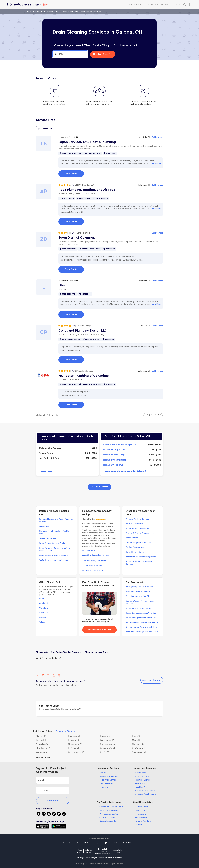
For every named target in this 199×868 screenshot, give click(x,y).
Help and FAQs (141, 818)
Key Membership (107, 783)
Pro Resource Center (109, 814)
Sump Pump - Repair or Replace (53, 543)
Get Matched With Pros (100, 630)
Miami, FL (136, 740)
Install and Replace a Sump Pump (120, 445)
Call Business (157, 137)
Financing (104, 787)
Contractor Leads (107, 818)
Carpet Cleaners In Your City (138, 596)
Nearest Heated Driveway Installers (141, 627)
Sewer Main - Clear (48, 538)
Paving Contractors (134, 524)
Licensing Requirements (146, 794)
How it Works (141, 814)
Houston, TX (73, 740)
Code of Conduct (143, 807)
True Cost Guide (142, 776)
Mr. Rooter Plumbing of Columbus (84, 376)
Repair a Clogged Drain (115, 450)
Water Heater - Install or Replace (54, 555)
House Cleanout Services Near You (141, 613)
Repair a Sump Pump (114, 455)
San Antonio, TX (139, 748)
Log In (177, 4)
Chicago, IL (105, 736)
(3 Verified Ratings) (84, 326)
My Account (140, 773)
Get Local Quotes (99, 487)
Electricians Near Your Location (139, 592)
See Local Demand (152, 680)
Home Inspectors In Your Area (139, 608)
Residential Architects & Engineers (141, 557)
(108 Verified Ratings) (85, 185)
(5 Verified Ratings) (83, 233)
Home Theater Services (136, 552)
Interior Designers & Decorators (140, 543)
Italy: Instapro (100, 843)
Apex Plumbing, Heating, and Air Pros (87, 190)
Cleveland (44, 608)
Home (29, 11)
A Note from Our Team (145, 791)
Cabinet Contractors (135, 547)
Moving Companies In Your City (139, 587)
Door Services (132, 538)
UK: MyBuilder (131, 843)
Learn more (48, 471)
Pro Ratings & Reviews (43, 11)
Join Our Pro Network (159, 4)
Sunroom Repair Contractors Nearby (142, 622)
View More (156, 163)
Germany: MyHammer (85, 843)
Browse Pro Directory (109, 776)
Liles (62, 285)
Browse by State (66, 731)
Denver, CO (41, 740)
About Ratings (89, 550)
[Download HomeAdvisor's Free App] (44, 826)
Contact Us (140, 810)
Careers (139, 825)
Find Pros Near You (103, 54)
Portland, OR (74, 748)
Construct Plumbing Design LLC (83, 331)
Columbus (44, 613)
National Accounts (108, 821)
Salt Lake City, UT (108, 748)
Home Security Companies (137, 528)
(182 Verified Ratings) (84, 371)
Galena (64, 11)
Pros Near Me (141, 787)
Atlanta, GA (41, 736)
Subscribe (53, 801)
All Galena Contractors (93, 570)
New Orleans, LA (107, 744)
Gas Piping (44, 526)
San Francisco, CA (76, 752)
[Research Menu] (189, 4)
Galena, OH (46, 129)
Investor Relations (143, 821)
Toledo (42, 622)
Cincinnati (44, 603)
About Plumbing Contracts (94, 561)
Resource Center (143, 780)
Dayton (42, 617)
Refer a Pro (140, 783)
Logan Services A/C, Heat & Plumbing (87, 142)
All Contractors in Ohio (92, 566)
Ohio (57, 11)
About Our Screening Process (95, 555)
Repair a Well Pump (113, 465)
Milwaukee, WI (42, 744)
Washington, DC (139, 752)
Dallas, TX (136, 736)
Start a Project (136, 4)
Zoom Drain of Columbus (77, 238)
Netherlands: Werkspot (115, 843)
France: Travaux (69, 843)
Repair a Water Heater (115, 460)
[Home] (28, 4)
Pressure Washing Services (137, 519)
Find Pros (103, 773)
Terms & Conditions (115, 858)
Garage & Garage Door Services (140, 533)
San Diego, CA (42, 752)
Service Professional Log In (111, 807)
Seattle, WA (105, 752)
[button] (99, 730)
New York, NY (138, 744)
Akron (42, 599)
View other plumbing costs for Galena (126, 471)
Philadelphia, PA (43, 748)
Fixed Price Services (108, 780)
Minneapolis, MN (75, 744)
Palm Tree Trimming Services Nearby (142, 632)
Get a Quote (71, 174)
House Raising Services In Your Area (141, 618)
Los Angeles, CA (107, 740)
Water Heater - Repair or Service (54, 560)
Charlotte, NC (74, 736)
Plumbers (74, 11)
